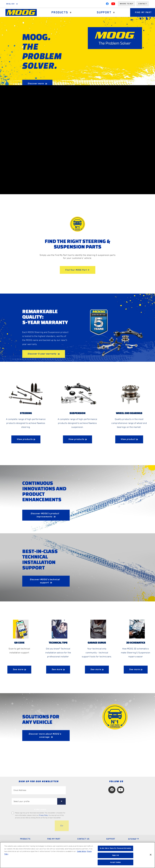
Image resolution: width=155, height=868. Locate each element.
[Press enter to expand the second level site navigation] (70, 12)
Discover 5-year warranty (42, 354)
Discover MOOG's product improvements (45, 515)
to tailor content (40, 809)
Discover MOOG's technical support (45, 581)
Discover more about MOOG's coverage (45, 735)
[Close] (151, 855)
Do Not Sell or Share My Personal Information (116, 848)
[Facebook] (107, 4)
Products (59, 12)
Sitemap (134, 839)
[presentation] (32, 826)
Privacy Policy (44, 815)
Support (103, 12)
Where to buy (127, 4)
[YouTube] (113, 4)
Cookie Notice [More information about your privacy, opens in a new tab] (82, 851)
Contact (143, 4)
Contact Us (83, 839)
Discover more (36, 84)
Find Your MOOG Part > (78, 270)
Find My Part (54, 839)
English (11, 4)
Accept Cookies (116, 862)
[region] (77, 855)
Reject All (115, 855)
